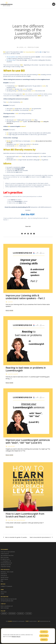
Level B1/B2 (11, 446)
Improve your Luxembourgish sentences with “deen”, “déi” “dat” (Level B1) (28, 441)
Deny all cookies (44, 636)
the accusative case (12, 57)
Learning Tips (12, 520)
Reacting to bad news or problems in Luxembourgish (26, 369)
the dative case (11, 60)
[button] (54, 4)
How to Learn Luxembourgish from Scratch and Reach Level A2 (25, 515)
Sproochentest (21, 520)
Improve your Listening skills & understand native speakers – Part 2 (25, 297)
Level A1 (23, 47)
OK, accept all (44, 632)
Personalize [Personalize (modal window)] (44, 640)
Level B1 (16, 374)
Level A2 (10, 302)
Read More (9, 311)
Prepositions (33, 47)
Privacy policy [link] (16, 637)
